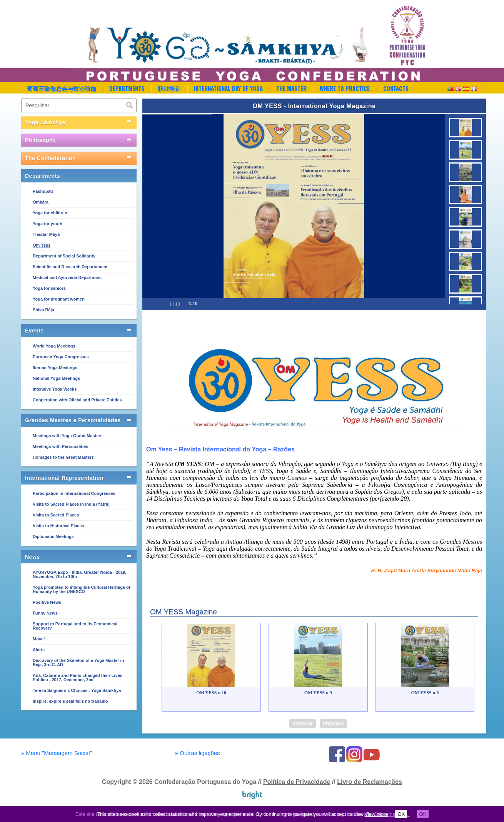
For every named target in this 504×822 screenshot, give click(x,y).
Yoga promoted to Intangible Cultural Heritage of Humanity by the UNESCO (81, 589)
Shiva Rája (43, 310)
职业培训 (169, 88)
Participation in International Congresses (74, 493)
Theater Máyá (46, 234)
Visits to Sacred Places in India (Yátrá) (71, 504)
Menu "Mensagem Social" (57, 753)
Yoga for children (50, 213)
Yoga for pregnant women (59, 299)
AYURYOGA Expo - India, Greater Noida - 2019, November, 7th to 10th (79, 574)
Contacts (396, 88)
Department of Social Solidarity (64, 256)
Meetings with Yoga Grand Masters (68, 436)
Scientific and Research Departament (70, 267)
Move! (39, 639)
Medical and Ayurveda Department (67, 277)
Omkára (41, 202)
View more (376, 814)
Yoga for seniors (49, 288)
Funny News (45, 613)
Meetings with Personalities (60, 446)
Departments (127, 88)
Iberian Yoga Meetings (55, 368)
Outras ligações (198, 753)
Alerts (39, 650)
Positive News (47, 602)
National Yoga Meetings (56, 378)
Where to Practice (345, 88)
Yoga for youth (48, 224)
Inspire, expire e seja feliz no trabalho (70, 701)
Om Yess (42, 245)
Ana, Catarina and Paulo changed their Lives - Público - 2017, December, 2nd (79, 677)
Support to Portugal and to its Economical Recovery (75, 626)
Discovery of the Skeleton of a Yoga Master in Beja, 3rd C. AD (78, 662)
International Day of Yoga (228, 88)
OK (401, 814)
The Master (291, 88)
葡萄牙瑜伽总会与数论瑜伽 (62, 88)
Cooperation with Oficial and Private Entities (77, 400)
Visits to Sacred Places (56, 515)
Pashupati (43, 191)
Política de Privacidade (297, 782)
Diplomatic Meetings (53, 536)
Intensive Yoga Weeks (55, 389)
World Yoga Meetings (54, 346)
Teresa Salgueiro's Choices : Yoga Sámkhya (77, 690)
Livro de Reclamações (370, 782)
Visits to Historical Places (58, 526)
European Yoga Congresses (61, 357)
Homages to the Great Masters (63, 457)
